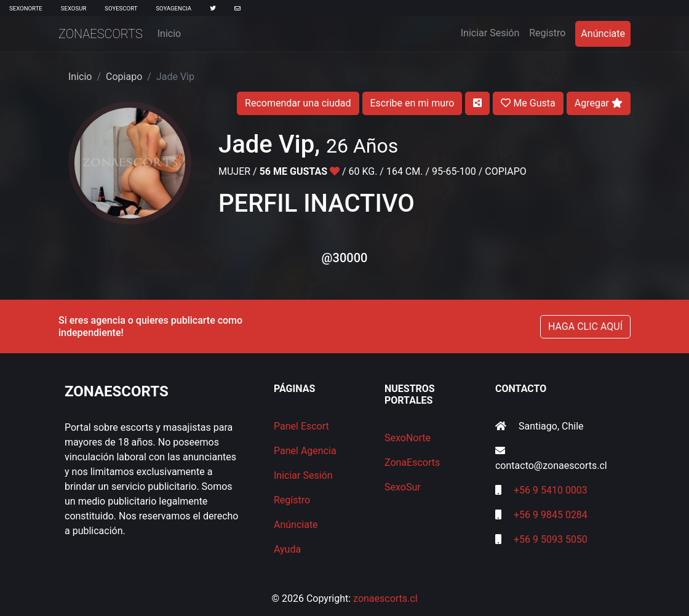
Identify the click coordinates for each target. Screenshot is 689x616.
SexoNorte (26, 8)
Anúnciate (603, 34)
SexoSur (74, 8)
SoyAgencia (173, 8)
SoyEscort (121, 8)
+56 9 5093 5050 (551, 539)
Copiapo (124, 77)
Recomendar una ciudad (298, 103)
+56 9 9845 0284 (551, 515)
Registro (547, 33)
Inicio (169, 34)
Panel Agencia (305, 451)
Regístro (292, 500)
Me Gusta (528, 103)
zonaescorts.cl (385, 598)
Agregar (599, 103)
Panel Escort (301, 426)
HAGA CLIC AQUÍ (585, 326)
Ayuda (287, 549)
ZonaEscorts (101, 34)
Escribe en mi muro (412, 103)
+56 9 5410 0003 (551, 490)
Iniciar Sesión (493, 32)
